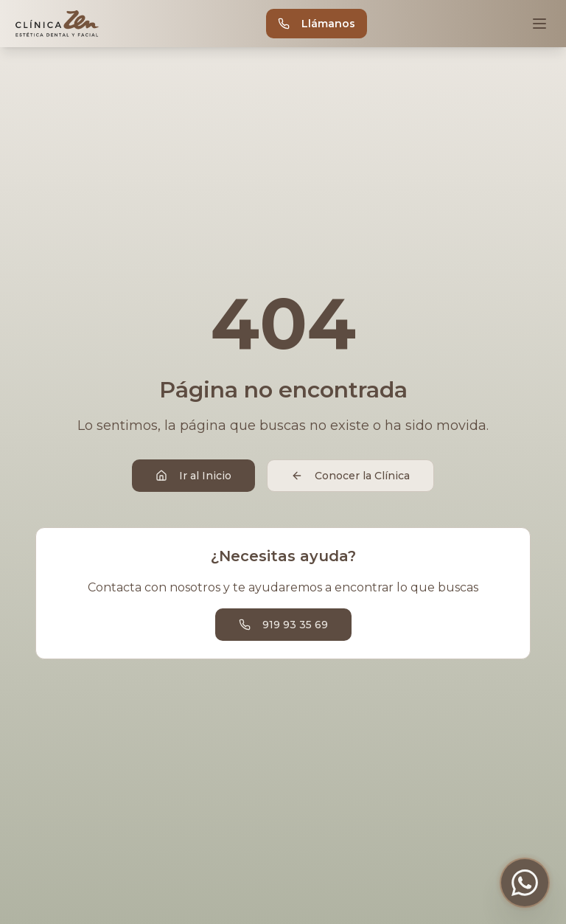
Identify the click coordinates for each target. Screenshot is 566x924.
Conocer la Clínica (350, 476)
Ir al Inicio (193, 476)
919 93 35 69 (283, 625)
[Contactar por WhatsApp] (525, 883)
